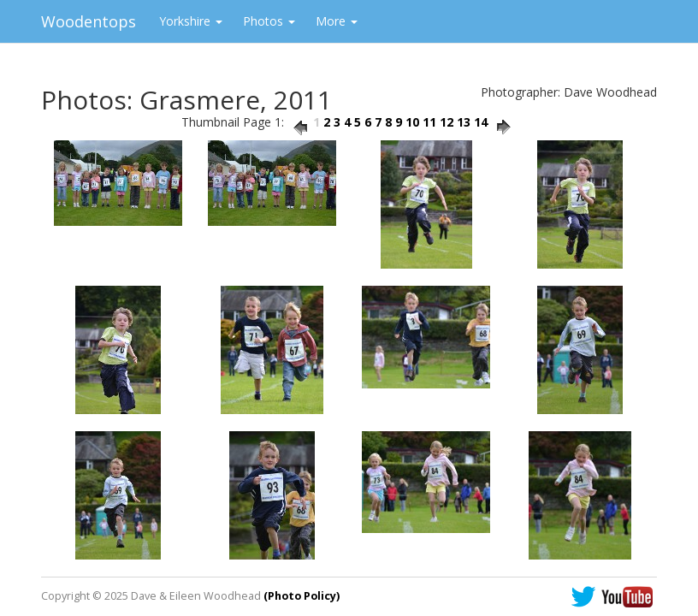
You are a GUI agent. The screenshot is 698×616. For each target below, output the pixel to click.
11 (429, 122)
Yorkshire (191, 21)
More (337, 21)
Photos (269, 21)
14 (481, 122)
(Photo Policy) (302, 596)
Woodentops (89, 21)
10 (412, 122)
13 (464, 122)
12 (447, 122)
